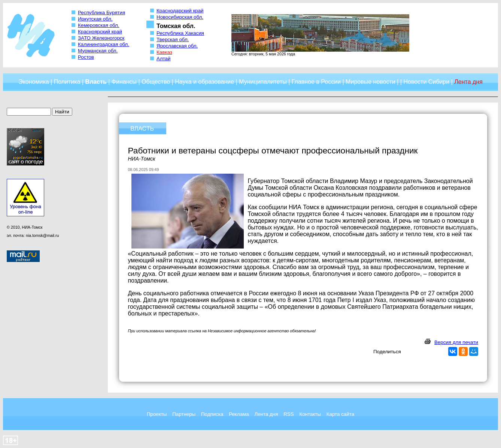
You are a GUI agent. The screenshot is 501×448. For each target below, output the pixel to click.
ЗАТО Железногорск (101, 38)
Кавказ (164, 52)
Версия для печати (456, 342)
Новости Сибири (426, 82)
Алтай (163, 59)
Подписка (212, 414)
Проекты (157, 414)
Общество (156, 82)
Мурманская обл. (98, 51)
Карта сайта (340, 414)
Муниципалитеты (263, 82)
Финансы (124, 82)
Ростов (86, 57)
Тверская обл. (173, 39)
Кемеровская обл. (99, 25)
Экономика (34, 82)
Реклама (239, 414)
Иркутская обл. (95, 19)
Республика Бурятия (101, 13)
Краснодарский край (180, 11)
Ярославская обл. (177, 46)
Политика (67, 82)
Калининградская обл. (104, 44)
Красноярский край (100, 32)
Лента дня (266, 414)
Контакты (310, 414)
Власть (96, 82)
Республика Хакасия (180, 33)
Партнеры (184, 414)
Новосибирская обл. (180, 17)
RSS (289, 414)
